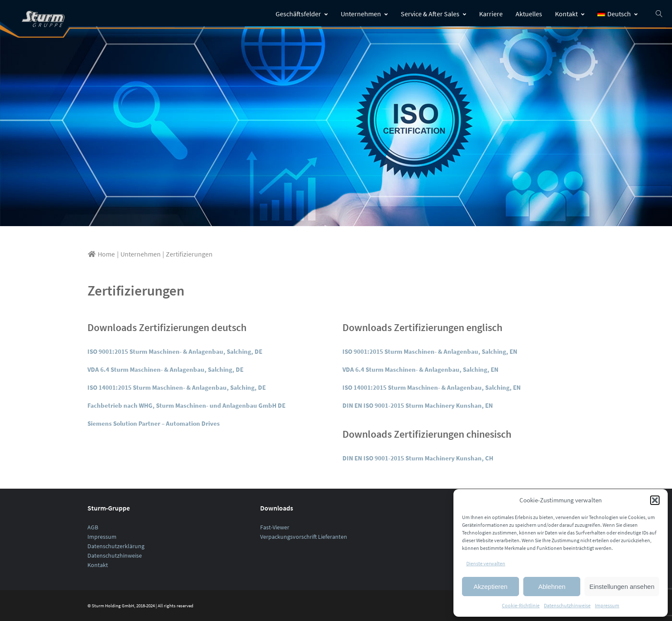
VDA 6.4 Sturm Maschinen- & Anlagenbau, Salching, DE (165, 369)
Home (101, 254)
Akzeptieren (490, 587)
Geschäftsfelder (302, 14)
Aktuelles (529, 14)
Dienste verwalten (486, 563)
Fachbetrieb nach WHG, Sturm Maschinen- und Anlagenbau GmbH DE (186, 405)
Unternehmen (364, 14)
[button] (655, 500)
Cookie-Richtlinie (521, 605)
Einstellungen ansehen (622, 587)
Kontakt (570, 14)
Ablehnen (552, 587)
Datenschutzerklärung (116, 546)
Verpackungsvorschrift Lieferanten (304, 537)
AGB (93, 527)
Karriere (491, 14)
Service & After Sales (433, 14)
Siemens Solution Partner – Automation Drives (154, 423)
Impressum (607, 605)
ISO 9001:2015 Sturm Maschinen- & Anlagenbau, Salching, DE (175, 351)
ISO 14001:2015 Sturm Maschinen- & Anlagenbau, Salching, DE (177, 387)
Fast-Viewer (275, 527)
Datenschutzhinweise (567, 605)
